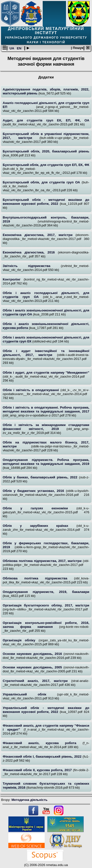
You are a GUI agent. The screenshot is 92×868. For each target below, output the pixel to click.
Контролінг (13, 279)
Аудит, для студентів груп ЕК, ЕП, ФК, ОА (46, 120)
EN (20, 48)
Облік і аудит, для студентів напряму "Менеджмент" (46, 373)
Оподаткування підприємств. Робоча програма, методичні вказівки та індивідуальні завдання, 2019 (46, 462)
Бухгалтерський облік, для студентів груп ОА (42, 182)
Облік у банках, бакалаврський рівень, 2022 (41, 477)
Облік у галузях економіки (39, 508)
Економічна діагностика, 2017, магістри (39, 235)
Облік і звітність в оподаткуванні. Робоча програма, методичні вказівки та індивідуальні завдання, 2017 (46, 409)
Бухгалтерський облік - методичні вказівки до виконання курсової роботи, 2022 (46, 202)
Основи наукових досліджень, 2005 (33, 667)
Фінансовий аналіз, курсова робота (43, 743)
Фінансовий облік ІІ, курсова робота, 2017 (38, 770)
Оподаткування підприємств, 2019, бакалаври (46, 592)
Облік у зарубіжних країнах (39, 526)
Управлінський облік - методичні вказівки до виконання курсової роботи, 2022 (46, 710)
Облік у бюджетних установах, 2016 (34, 491)
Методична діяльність (30, 800)
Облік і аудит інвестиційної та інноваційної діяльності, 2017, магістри (46, 353)
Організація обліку (21, 640)
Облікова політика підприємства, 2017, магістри (43, 561)
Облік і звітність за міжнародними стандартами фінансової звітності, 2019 (46, 427)
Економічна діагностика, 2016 (30, 252)
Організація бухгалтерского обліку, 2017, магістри (46, 605)
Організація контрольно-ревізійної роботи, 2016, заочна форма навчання (46, 625)
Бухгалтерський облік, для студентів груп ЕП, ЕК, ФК (46, 165)
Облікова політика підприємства (38, 578)
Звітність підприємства (32, 266)
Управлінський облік (30, 694)
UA (12, 48)
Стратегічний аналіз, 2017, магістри (37, 681)
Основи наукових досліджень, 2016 (33, 654)
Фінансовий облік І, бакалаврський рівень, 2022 (43, 757)
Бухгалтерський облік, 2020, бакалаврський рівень (46, 151)
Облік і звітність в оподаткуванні (32, 390)
